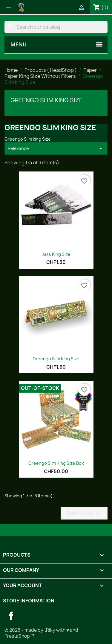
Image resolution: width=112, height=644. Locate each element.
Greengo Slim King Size (56, 359)
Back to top (84, 513)
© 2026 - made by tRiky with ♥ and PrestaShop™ (41, 633)
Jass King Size (56, 254)
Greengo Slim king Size (47, 100)
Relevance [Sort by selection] (56, 148)
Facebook (11, 616)
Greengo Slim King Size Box (56, 463)
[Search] (56, 27)
